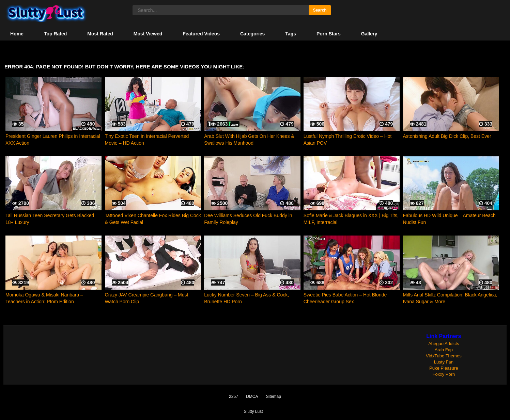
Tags (291, 34)
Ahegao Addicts (444, 344)
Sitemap (274, 397)
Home (17, 34)
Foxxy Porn (444, 374)
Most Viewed (148, 34)
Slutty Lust (253, 411)
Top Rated (55, 34)
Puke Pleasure (444, 368)
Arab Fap (444, 350)
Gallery (369, 34)
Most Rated (100, 34)
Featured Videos (201, 34)
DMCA (252, 397)
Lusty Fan (444, 362)
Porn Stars (329, 34)
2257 (234, 397)
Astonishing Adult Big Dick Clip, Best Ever (447, 136)
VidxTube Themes (444, 356)
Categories (252, 34)
